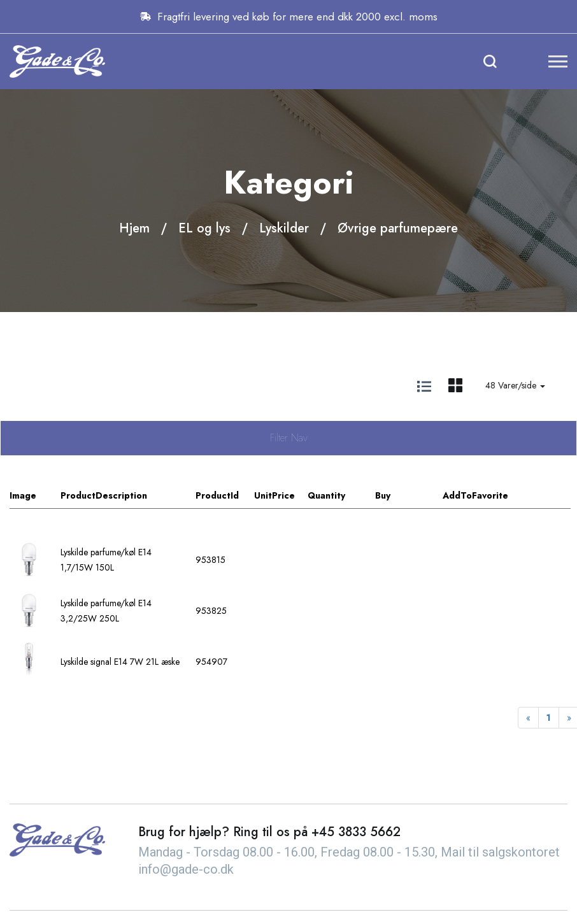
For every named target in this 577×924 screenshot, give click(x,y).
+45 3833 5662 (356, 832)
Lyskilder (284, 228)
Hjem (134, 228)
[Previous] (528, 718)
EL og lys (204, 228)
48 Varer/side (515, 385)
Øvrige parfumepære (398, 228)
